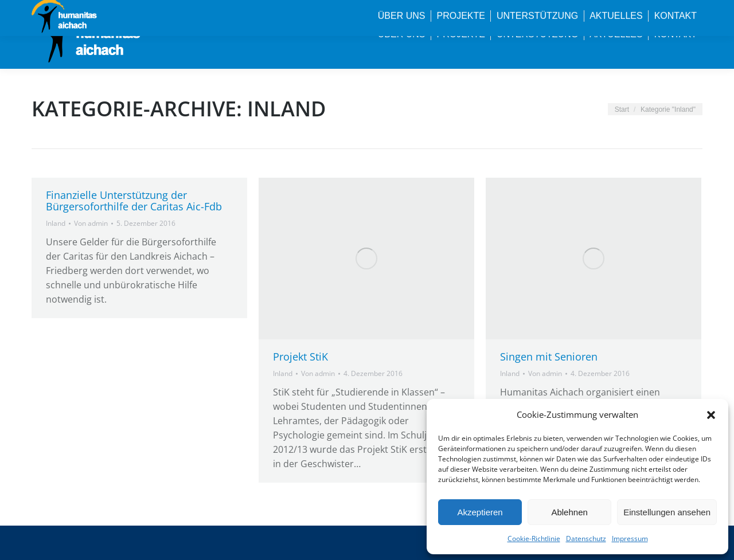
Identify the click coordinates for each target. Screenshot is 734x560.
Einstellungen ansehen (667, 512)
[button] (711, 415)
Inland (56, 223)
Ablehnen (569, 512)
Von (91, 223)
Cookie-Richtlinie (534, 539)
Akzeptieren (480, 512)
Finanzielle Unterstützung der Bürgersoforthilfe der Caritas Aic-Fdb (134, 201)
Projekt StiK (300, 357)
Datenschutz (586, 539)
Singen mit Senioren (549, 357)
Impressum (630, 539)
